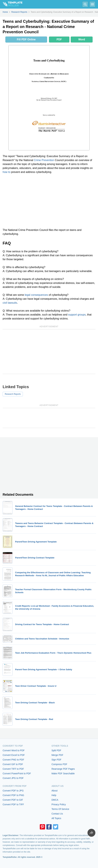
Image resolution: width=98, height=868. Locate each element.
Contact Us (57, 814)
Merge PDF (57, 755)
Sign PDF (56, 760)
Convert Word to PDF (14, 750)
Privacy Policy (59, 804)
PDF (59, 39)
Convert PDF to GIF (13, 800)
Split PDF (56, 750)
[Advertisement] (49, 201)
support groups (77, 315)
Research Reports (13, 394)
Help (54, 795)
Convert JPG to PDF (13, 778)
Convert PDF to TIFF (13, 804)
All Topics (56, 818)
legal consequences (36, 295)
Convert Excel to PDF (14, 755)
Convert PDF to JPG (13, 791)
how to (6, 172)
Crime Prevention (44, 160)
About (55, 791)
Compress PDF (59, 764)
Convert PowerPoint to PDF (17, 773)
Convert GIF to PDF (13, 764)
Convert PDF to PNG (13, 795)
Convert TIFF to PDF (13, 769)
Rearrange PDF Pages (63, 769)
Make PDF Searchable (63, 773)
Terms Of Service (60, 809)
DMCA (55, 800)
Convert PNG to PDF (13, 760)
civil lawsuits (10, 303)
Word (82, 39)
